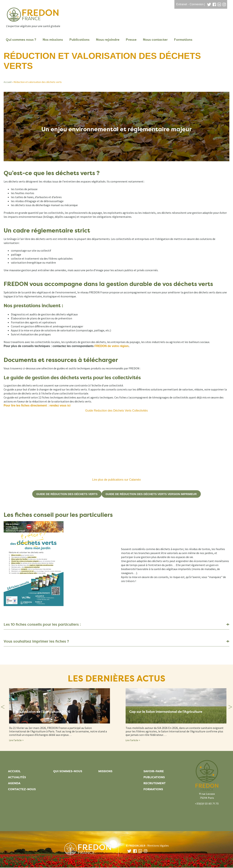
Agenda (14, 783)
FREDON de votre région (111, 346)
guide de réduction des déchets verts (65, 494)
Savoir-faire (154, 771)
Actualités (17, 777)
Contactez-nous (22, 789)
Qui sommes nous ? (21, 40)
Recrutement (155, 783)
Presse (131, 40)
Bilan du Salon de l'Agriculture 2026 (45, 712)
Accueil (8, 82)
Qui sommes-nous (68, 771)
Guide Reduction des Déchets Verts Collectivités (116, 411)
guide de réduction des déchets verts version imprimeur (153, 494)
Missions (105, 771)
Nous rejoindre (108, 40)
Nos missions (53, 40)
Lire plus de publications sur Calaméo (117, 480)
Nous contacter (155, 40)
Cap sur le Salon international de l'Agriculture (170, 712)
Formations (183, 40)
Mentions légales (158, 845)
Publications (79, 40)
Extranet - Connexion (190, 4)
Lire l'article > (16, 740)
